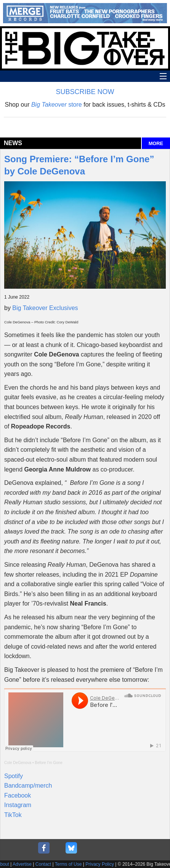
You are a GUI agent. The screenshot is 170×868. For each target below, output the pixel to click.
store (57, 105)
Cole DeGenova (18, 763)
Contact (43, 864)
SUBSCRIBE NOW (85, 92)
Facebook (18, 795)
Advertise (22, 864)
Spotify (14, 776)
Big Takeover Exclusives (45, 308)
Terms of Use (68, 864)
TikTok (13, 815)
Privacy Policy (100, 864)
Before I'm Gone (49, 763)
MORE (156, 143)
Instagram (18, 805)
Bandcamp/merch (28, 786)
